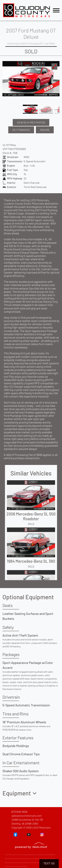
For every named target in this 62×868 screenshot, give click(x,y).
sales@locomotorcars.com (27, 816)
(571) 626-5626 (19, 812)
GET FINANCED (21, 130)
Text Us (49, 863)
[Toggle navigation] (56, 10)
